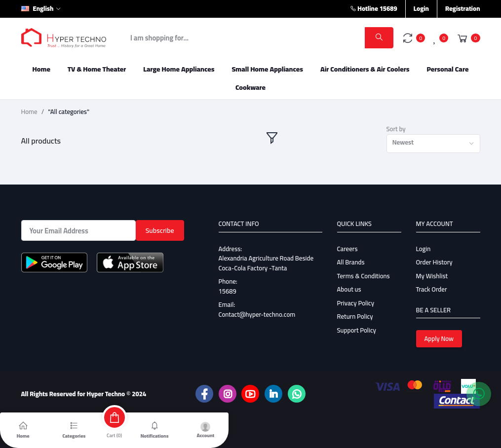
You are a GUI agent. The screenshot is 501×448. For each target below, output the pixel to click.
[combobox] (433, 144)
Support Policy (357, 330)
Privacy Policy (356, 303)
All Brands (351, 262)
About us (349, 289)
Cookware (250, 87)
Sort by (396, 129)
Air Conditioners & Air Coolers (365, 69)
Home (41, 69)
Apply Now (439, 338)
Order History (434, 262)
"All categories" (69, 112)
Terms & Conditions (364, 276)
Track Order (432, 289)
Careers (347, 249)
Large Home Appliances (179, 69)
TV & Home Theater (97, 69)
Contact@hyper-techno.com (257, 314)
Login (421, 8)
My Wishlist (432, 276)
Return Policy (355, 316)
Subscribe (160, 230)
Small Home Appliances (267, 69)
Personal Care (447, 69)
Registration (463, 8)
